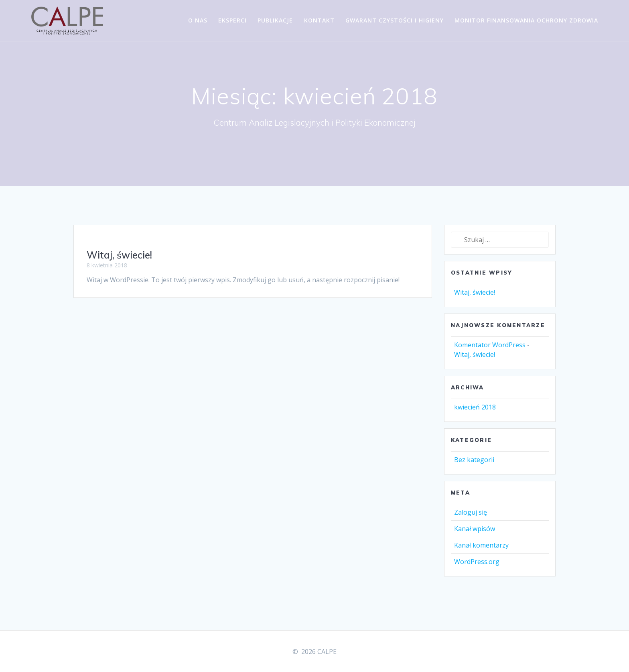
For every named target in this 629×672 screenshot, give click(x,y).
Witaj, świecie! (119, 263)
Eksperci (232, 20)
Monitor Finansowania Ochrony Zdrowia (526, 20)
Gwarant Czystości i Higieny (395, 20)
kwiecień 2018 (475, 415)
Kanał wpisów (475, 537)
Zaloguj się (471, 521)
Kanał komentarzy (481, 554)
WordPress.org (477, 570)
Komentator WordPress (490, 353)
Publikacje (275, 20)
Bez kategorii (474, 468)
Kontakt (319, 20)
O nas (198, 20)
